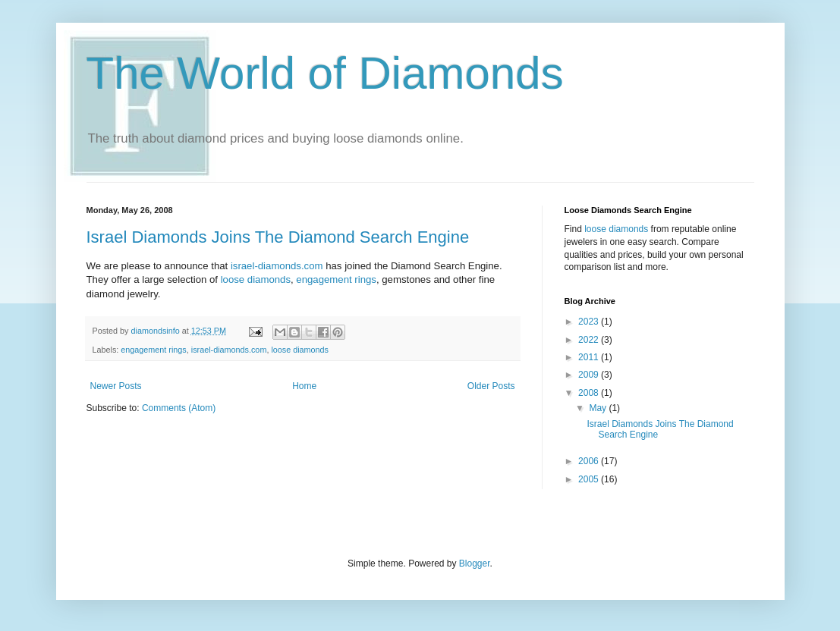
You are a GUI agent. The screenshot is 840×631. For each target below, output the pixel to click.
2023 (590, 322)
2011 (590, 357)
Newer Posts (116, 386)
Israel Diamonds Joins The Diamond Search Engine (278, 237)
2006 (590, 461)
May (599, 408)
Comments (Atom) (179, 408)
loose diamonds (256, 279)
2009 (590, 375)
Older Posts (491, 386)
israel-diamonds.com (278, 266)
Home (304, 386)
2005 (590, 479)
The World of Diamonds (325, 73)
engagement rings (336, 279)
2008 (590, 393)
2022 (590, 340)
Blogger (475, 564)
